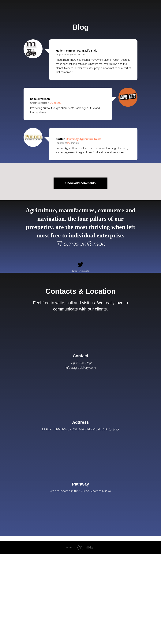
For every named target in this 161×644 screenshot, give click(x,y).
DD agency (56, 103)
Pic (69, 143)
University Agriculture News (83, 139)
